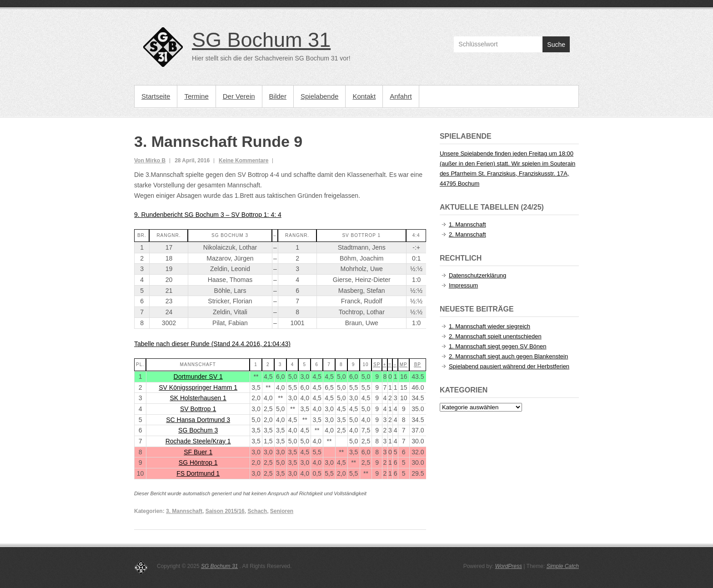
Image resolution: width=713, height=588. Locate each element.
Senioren (282, 511)
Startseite (156, 96)
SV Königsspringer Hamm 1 (198, 387)
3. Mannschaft (184, 511)
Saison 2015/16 (225, 511)
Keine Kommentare (244, 161)
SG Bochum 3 (198, 430)
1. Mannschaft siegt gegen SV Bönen (498, 346)
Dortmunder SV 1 (198, 377)
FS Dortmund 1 (198, 473)
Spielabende (319, 96)
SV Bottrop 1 (198, 409)
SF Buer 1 (198, 452)
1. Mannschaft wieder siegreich (490, 326)
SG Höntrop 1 (198, 462)
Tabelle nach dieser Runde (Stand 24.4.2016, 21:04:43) (212, 344)
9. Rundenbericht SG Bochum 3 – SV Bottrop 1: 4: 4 (208, 215)
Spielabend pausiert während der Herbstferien (509, 366)
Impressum (463, 285)
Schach (257, 511)
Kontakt (364, 96)
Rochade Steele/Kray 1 (198, 441)
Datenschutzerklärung (477, 275)
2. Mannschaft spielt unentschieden (495, 336)
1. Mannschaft (467, 224)
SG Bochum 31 (261, 40)
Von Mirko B (150, 161)
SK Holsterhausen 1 (198, 398)
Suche (556, 45)
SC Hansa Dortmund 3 (198, 420)
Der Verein (239, 96)
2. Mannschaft (467, 234)
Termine (196, 96)
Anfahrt (401, 96)
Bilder (278, 96)
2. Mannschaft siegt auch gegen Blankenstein (508, 356)
